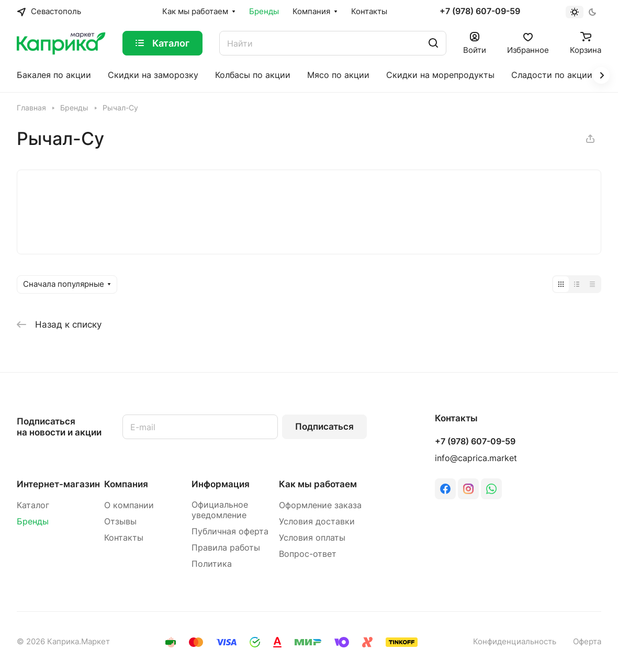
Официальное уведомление (220, 510)
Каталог (33, 505)
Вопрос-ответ (308, 554)
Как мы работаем (318, 484)
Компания (126, 484)
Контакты (124, 538)
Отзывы (120, 522)
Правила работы (226, 548)
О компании (129, 505)
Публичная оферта (230, 531)
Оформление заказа (320, 505)
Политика (212, 564)
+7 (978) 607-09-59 (480, 12)
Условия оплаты (312, 538)
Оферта (587, 642)
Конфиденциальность (515, 642)
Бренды (33, 522)
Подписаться (324, 427)
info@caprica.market (476, 458)
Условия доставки (317, 522)
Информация (221, 484)
